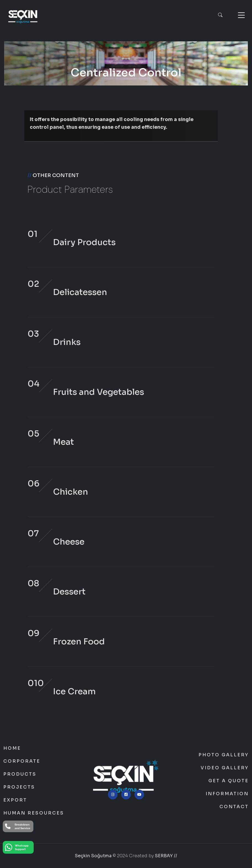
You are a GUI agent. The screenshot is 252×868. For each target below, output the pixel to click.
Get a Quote (229, 781)
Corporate (22, 761)
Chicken (71, 492)
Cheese (69, 542)
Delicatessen (80, 292)
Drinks (67, 342)
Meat (63, 442)
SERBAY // (166, 856)
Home (12, 748)
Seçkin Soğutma (93, 856)
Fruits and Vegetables (99, 392)
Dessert (69, 592)
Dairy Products (84, 242)
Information (227, 794)
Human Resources (34, 813)
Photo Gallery (224, 755)
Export (15, 800)
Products (20, 774)
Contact (234, 807)
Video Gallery (225, 768)
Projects (19, 787)
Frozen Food (79, 642)
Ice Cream (74, 692)
